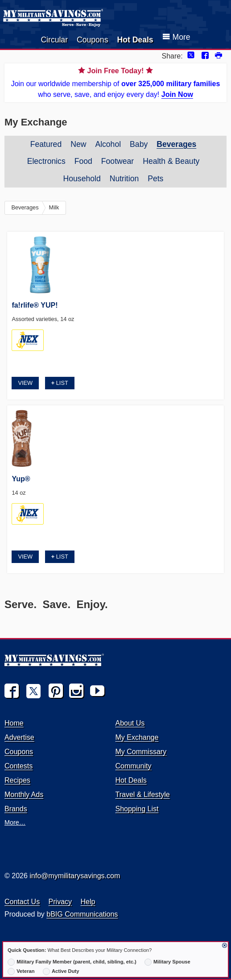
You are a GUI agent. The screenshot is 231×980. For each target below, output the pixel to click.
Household (82, 179)
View (25, 383)
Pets (155, 179)
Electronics (46, 161)
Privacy (60, 902)
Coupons (92, 40)
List (60, 383)
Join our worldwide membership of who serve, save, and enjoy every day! (115, 82)
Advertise (19, 737)
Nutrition (124, 179)
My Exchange (137, 737)
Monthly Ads (24, 794)
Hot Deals (135, 40)
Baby (139, 144)
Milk (54, 207)
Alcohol (108, 144)
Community (133, 766)
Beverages (176, 144)
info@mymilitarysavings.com (75, 876)
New (78, 144)
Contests (19, 766)
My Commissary (141, 752)
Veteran (21, 972)
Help (88, 902)
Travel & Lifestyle (142, 794)
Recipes (17, 780)
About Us (130, 723)
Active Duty (61, 972)
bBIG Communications (82, 914)
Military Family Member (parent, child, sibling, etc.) (72, 962)
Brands (16, 809)
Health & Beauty (171, 161)
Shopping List (137, 809)
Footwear (118, 161)
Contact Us (22, 902)
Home (14, 723)
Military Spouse (167, 962)
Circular (54, 40)
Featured (46, 144)
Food (83, 161)
